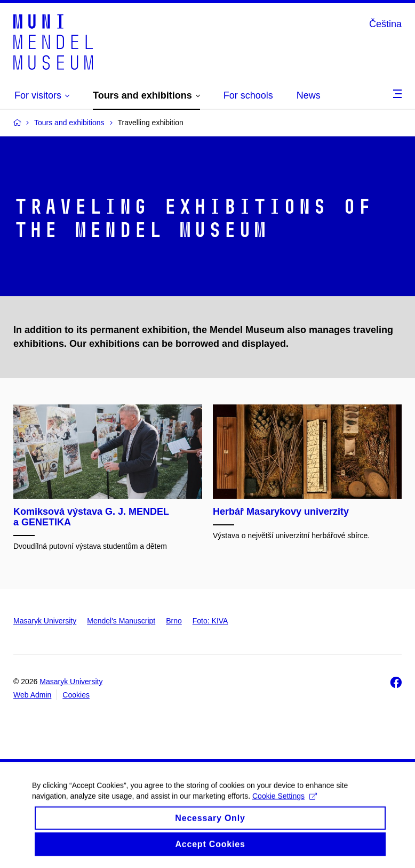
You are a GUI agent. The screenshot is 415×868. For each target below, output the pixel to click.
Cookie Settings (285, 803)
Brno (174, 621)
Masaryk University (45, 621)
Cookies (76, 695)
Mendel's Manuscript (121, 621)
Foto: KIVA (210, 621)
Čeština (385, 24)
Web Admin (32, 695)
